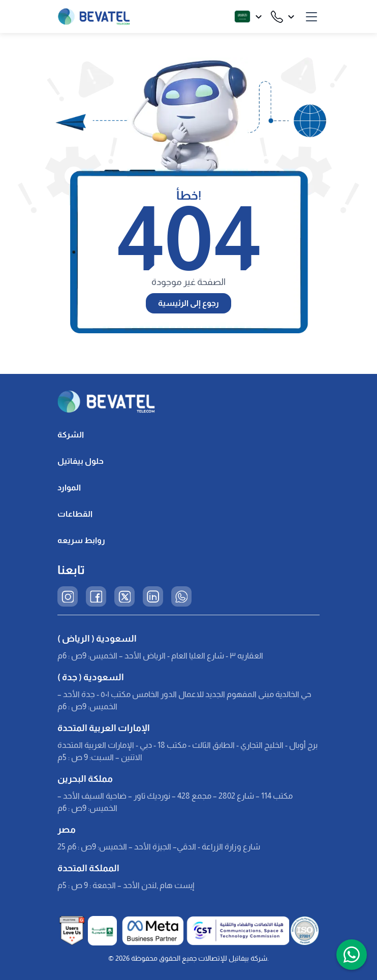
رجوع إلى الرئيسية (188, 303)
